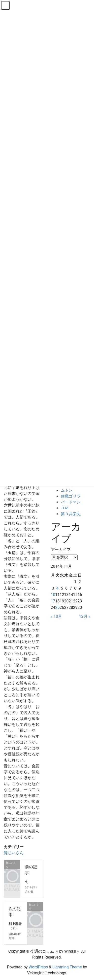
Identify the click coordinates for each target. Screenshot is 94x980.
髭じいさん (14, 853)
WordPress (38, 967)
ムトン (67, 490)
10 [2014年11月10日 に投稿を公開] (53, 595)
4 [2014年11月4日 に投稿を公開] (57, 588)
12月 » (85, 616)
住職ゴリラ (71, 496)
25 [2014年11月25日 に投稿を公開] (57, 607)
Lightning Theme (67, 967)
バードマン (71, 502)
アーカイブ (61, 549)
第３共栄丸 (71, 514)
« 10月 (56, 616)
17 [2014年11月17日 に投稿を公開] (53, 601)
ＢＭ (65, 508)
